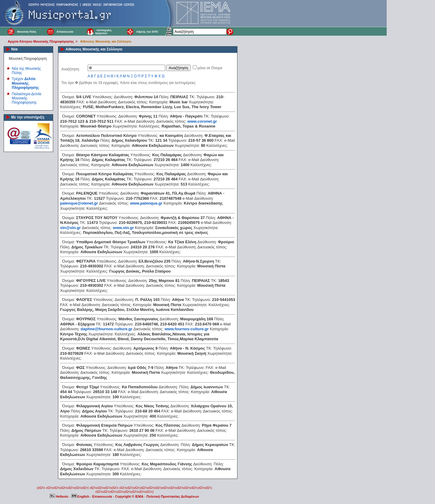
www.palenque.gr (146, 203)
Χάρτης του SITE (147, 32)
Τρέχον (25, 83)
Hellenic (60, 496)
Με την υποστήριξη (28, 117)
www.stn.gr (124, 228)
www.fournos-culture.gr (187, 329)
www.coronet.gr (202, 121)
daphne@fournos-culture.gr (107, 329)
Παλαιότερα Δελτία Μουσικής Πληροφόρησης (27, 98)
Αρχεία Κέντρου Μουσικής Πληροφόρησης (41, 41)
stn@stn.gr (70, 228)
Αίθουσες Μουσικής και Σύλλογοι (106, 41)
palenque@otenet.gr (79, 203)
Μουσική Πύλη (26, 32)
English (81, 496)
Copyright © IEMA (129, 496)
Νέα (14, 49)
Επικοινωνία (65, 32)
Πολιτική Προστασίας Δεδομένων (173, 496)
